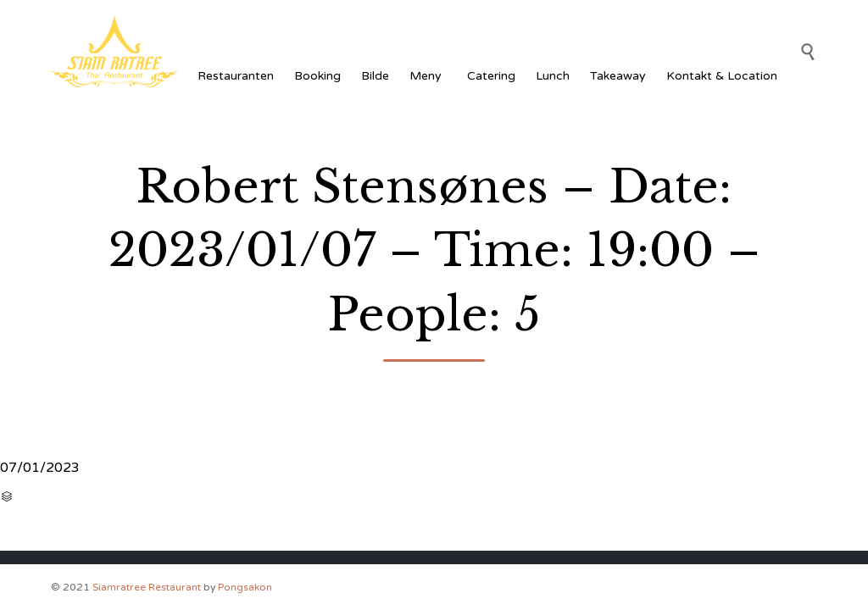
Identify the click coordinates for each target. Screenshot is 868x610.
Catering (491, 76)
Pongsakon (245, 587)
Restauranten (236, 76)
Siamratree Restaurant (147, 587)
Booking (317, 76)
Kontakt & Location (722, 76)
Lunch (553, 76)
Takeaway (618, 76)
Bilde (375, 76)
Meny (428, 76)
